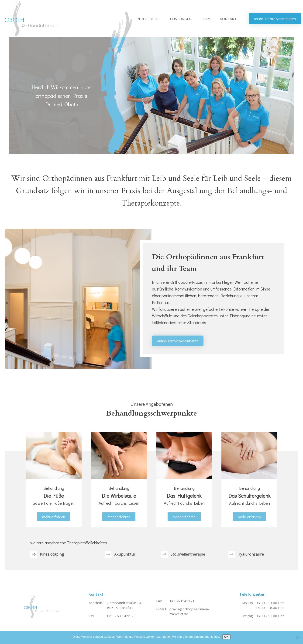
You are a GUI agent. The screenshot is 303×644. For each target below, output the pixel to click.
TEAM (206, 19)
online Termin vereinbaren (178, 341)
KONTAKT (228, 19)
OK (226, 637)
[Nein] (297, 637)
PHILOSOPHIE (149, 19)
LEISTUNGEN (181, 19)
